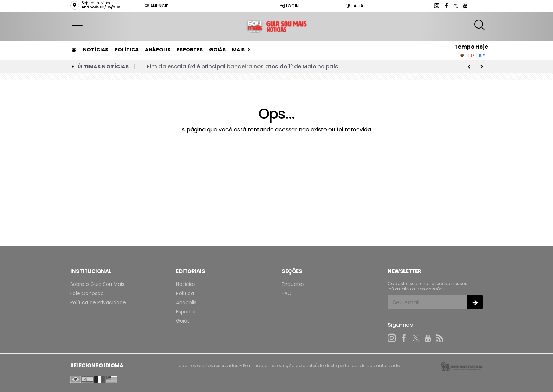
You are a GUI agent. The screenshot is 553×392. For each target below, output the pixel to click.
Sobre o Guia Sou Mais (97, 284)
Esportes (190, 50)
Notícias (96, 50)
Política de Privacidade (98, 303)
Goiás (217, 50)
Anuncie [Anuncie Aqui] (156, 6)
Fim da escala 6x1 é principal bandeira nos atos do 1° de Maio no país (243, 66)
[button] (77, 25)
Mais (238, 50)
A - (364, 6)
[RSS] (440, 338)
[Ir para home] (74, 50)
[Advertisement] (276, 193)
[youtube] (465, 6)
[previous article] (482, 67)
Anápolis (158, 50)
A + (357, 6)
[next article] (469, 67)
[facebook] (446, 6)
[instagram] (436, 6)
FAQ (287, 293)
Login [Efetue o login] (289, 6)
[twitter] (455, 6)
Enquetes (293, 284)
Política (127, 50)
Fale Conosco (87, 293)
